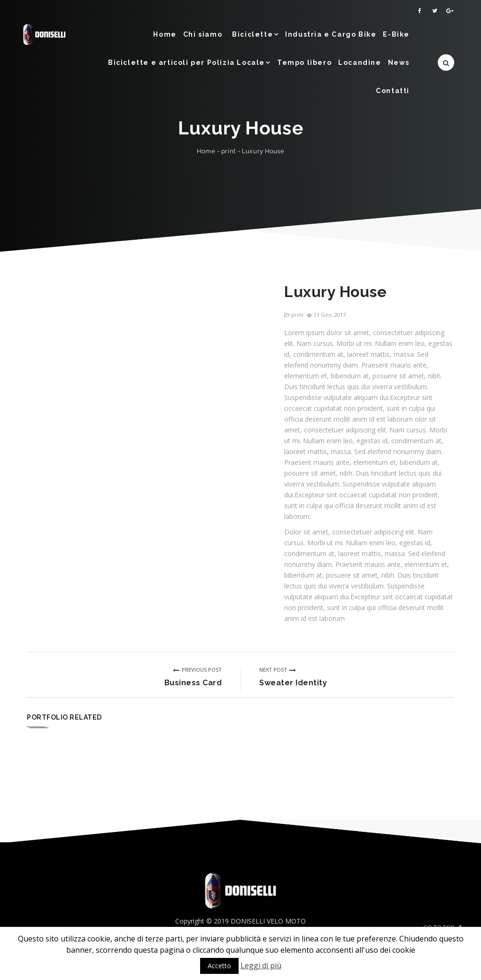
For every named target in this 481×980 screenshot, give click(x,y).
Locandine (360, 63)
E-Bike (396, 34)
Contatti (393, 91)
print (229, 151)
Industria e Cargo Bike (331, 34)
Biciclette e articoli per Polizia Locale (186, 63)
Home (165, 34)
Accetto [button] (219, 966)
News (399, 63)
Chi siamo (203, 34)
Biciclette (252, 34)
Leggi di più (261, 965)
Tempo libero (304, 63)
